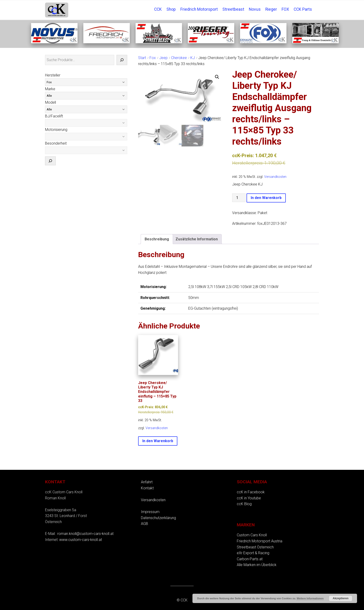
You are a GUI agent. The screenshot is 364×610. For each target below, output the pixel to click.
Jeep (163, 58)
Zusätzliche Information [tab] (197, 239)
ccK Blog (244, 504)
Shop (171, 9)
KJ (193, 58)
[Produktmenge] (239, 198)
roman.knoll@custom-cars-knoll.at (85, 534)
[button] (217, 77)
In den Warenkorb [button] (158, 441)
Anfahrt (147, 482)
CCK (158, 9)
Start (142, 58)
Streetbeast (233, 9)
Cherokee (179, 58)
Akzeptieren (341, 598)
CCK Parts (303, 9)
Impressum (150, 512)
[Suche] (122, 60)
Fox (153, 58)
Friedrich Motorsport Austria (260, 541)
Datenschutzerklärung (158, 518)
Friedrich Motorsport (199, 9)
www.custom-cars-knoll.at (81, 540)
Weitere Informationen (310, 598)
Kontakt (147, 488)
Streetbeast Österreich (255, 547)
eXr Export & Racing (253, 553)
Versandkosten (275, 177)
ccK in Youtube (249, 498)
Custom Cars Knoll (252, 535)
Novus (255, 9)
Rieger (271, 9)
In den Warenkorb (266, 198)
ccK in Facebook (251, 492)
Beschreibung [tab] (157, 239)
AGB (145, 524)
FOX (285, 9)
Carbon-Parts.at (250, 559)
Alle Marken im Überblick (257, 565)
